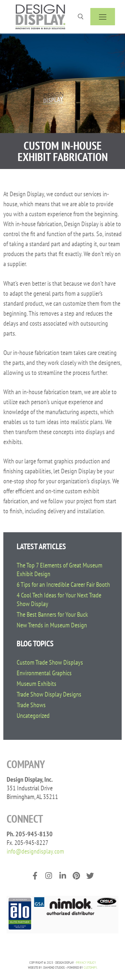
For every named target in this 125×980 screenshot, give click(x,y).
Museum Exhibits (36, 684)
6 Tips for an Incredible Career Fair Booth (63, 584)
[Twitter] (90, 876)
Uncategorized (33, 716)
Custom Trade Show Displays (50, 662)
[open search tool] (81, 17)
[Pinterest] (76, 876)
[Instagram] (48, 876)
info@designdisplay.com (35, 851)
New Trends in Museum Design (52, 625)
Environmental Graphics (44, 673)
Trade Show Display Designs (49, 694)
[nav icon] (103, 17)
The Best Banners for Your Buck (52, 614)
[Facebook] (35, 876)
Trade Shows (31, 705)
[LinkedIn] (62, 876)
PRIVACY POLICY (86, 963)
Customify (90, 968)
